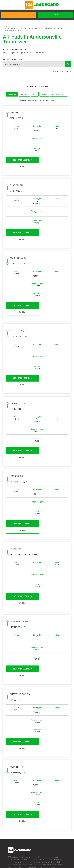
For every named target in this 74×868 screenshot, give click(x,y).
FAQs (29, 812)
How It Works (51, 815)
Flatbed (24, 94)
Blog (10, 821)
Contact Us (11, 863)
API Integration (38, 860)
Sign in (56, 15)
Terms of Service (13, 860)
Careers (54, 860)
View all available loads (61, 71)
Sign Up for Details (22, 160)
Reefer (44, 94)
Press (10, 818)
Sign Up (19, 15)
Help (48, 860)
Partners (11, 815)
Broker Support (33, 818)
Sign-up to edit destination (32, 52)
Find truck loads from (12, 59)
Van (35, 94)
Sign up (23, 100)
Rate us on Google (36, 863)
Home (5, 26)
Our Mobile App (52, 818)
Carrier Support (33, 815)
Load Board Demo (53, 821)
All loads (12, 94)
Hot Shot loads (59, 94)
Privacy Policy (26, 860)
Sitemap (20, 863)
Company (11, 812)
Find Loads (50, 812)
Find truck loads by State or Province (15, 30)
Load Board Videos (34, 821)
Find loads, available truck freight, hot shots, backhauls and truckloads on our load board (33, 28)
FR (27, 863)
